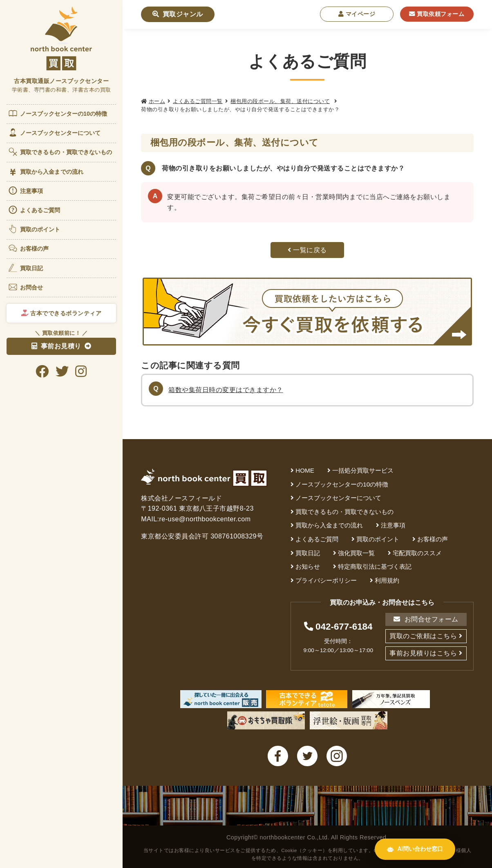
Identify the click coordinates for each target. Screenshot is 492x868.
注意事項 (25, 191)
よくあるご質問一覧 (198, 101)
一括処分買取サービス (363, 470)
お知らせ (308, 566)
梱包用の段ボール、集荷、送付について (280, 101)
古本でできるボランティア (61, 313)
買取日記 (25, 268)
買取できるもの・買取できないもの (60, 152)
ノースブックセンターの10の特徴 (58, 113)
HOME (305, 470)
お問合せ (25, 287)
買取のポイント (34, 229)
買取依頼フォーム (437, 14)
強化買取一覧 (356, 553)
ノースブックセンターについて (54, 132)
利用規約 (387, 580)
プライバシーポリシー (326, 580)
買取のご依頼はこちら (423, 636)
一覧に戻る (307, 250)
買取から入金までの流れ (46, 172)
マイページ (357, 14)
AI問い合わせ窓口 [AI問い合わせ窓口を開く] (415, 849)
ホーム (157, 101)
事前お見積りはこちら (423, 653)
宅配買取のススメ (417, 553)
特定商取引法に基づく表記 (375, 566)
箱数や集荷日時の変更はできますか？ (226, 390)
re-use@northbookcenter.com (205, 519)
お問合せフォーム (426, 619)
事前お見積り (56, 346)
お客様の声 (28, 248)
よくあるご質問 (34, 210)
